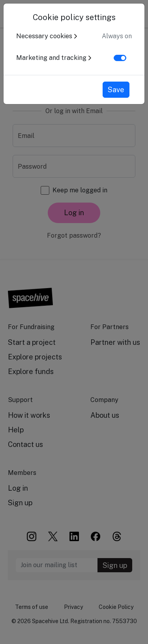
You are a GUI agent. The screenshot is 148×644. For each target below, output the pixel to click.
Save (116, 90)
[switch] (120, 58)
